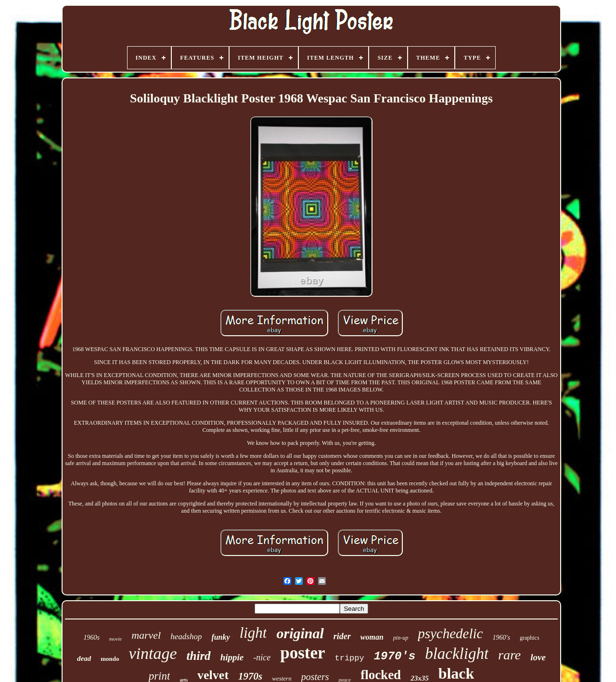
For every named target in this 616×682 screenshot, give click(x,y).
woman (372, 637)
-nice (262, 657)
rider (342, 636)
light (253, 633)
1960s (91, 638)
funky (220, 637)
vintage (153, 653)
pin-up (401, 638)
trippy (349, 658)
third (199, 656)
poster (302, 653)
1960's (501, 638)
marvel (146, 635)
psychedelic (450, 633)
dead (84, 658)
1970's (395, 656)
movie (115, 639)
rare (509, 655)
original (300, 633)
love (538, 657)
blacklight (457, 654)
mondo (110, 659)
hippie (232, 657)
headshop (186, 637)
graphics (530, 638)
